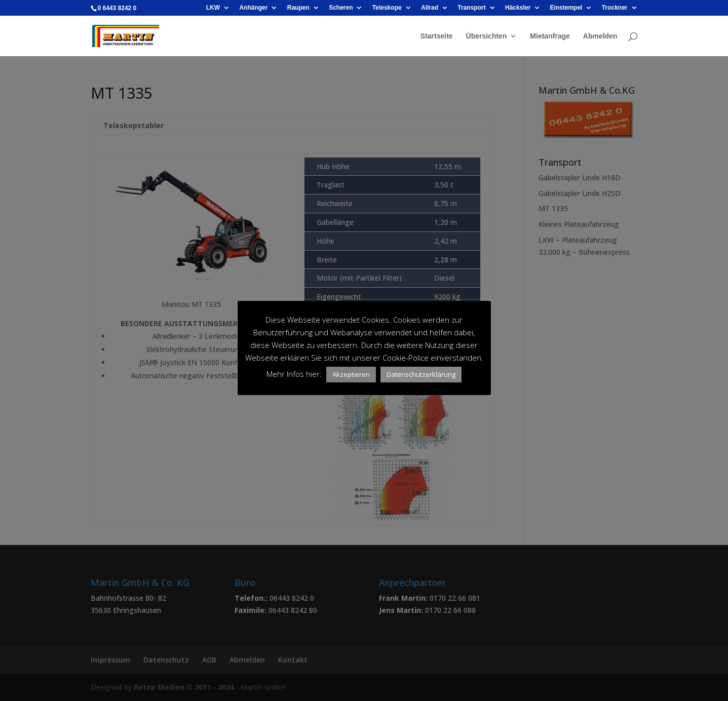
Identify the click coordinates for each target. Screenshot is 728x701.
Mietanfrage (550, 36)
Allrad (430, 8)
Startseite (437, 36)
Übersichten (487, 36)
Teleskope (387, 8)
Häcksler (518, 8)
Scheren (341, 8)
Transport (471, 8)
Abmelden (600, 36)
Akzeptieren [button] (351, 374)
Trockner (615, 8)
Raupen (298, 8)
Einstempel (566, 8)
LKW (213, 8)
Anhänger (253, 8)
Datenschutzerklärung (421, 374)
